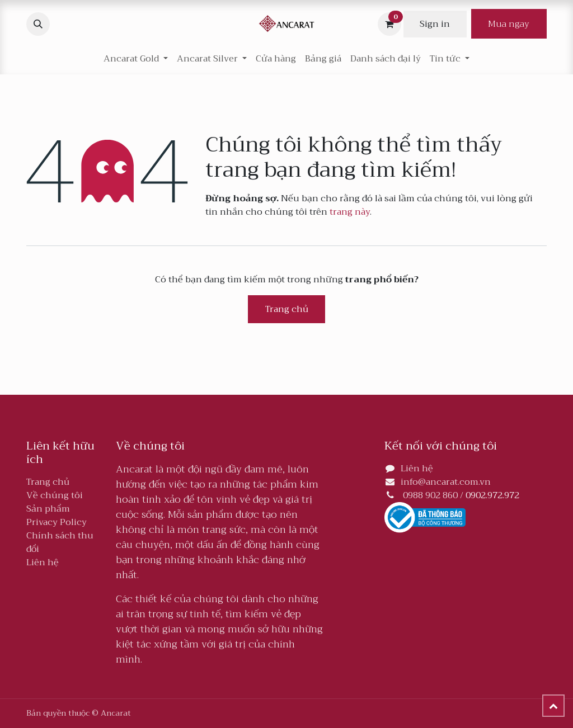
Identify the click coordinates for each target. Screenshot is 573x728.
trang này (350, 212)
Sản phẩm (48, 509)
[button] (38, 24)
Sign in (435, 24)
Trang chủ (287, 309)
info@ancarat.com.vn (446, 482)
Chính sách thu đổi (60, 542)
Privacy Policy (57, 522)
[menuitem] (276, 59)
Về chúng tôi (55, 495)
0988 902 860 (430, 495)
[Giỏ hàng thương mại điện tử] (389, 24)
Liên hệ (43, 562)
